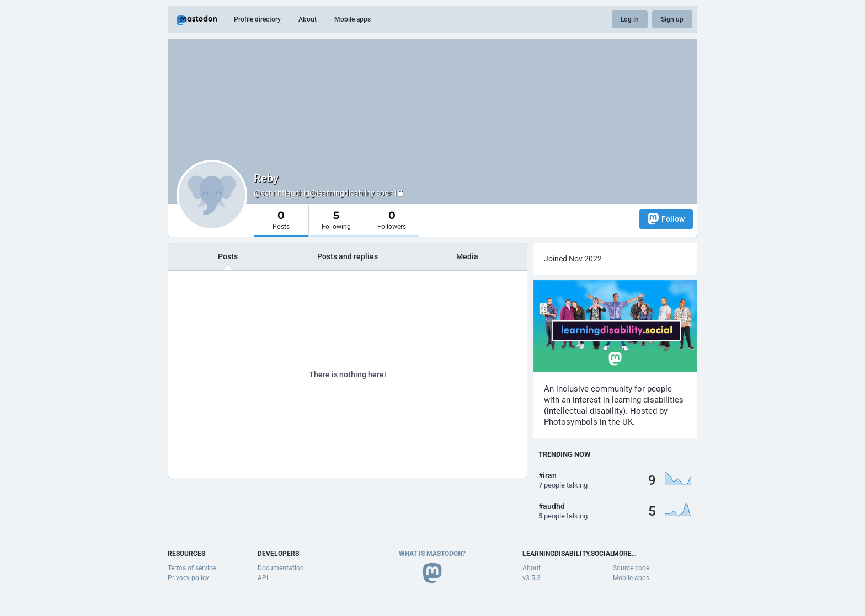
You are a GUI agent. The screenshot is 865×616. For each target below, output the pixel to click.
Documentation (281, 568)
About (308, 19)
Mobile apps (353, 19)
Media (467, 256)
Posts (228, 256)
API (263, 578)
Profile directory (257, 19)
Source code (631, 568)
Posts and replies (348, 256)
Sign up (672, 19)
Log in (630, 19)
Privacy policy (188, 578)
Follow (666, 219)
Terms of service (192, 568)
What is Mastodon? (432, 554)
